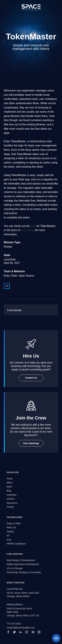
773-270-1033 (14, 624)
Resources (12, 503)
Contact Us (31, 378)
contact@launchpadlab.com (21, 628)
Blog (9, 491)
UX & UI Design (15, 568)
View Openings (31, 443)
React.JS (11, 528)
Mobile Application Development (23, 564)
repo (33, 226)
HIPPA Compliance (16, 544)
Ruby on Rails (14, 524)
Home (10, 479)
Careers (11, 499)
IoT (8, 536)
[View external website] (7, 286)
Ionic (9, 540)
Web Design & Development (21, 560)
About (10, 483)
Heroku (10, 532)
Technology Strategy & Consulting (24, 572)
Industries (11, 495)
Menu (56, 638)
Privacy (10, 507)
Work (9, 487)
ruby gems (28, 230)
